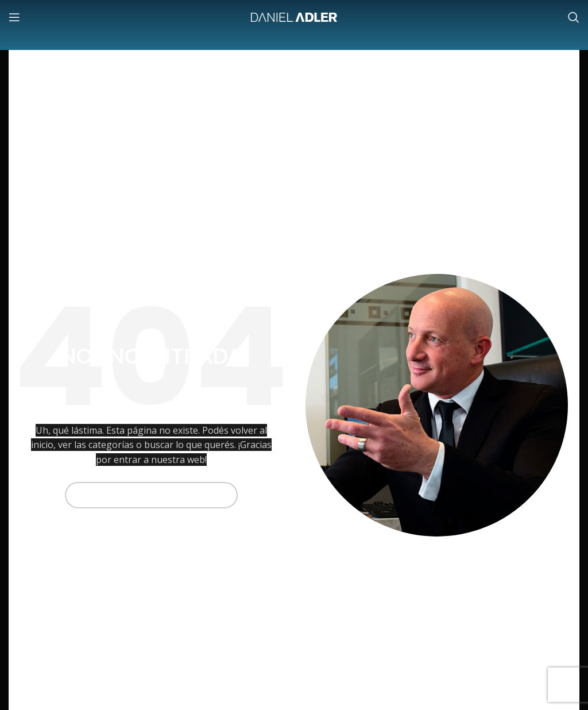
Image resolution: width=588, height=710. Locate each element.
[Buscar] (574, 17)
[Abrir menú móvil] (14, 17)
